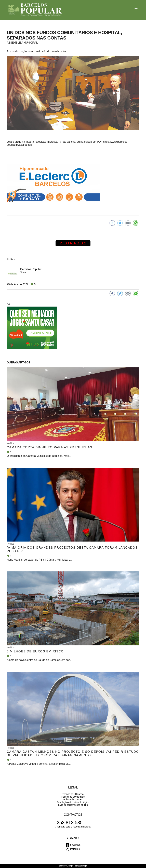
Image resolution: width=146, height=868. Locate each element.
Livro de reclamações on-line (73, 805)
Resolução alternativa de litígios (73, 802)
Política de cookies (73, 799)
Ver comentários (73, 243)
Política (11, 443)
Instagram (75, 849)
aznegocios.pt (81, 866)
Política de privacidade (73, 797)
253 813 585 (70, 823)
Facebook (75, 845)
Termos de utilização (73, 794)
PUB (9, 304)
